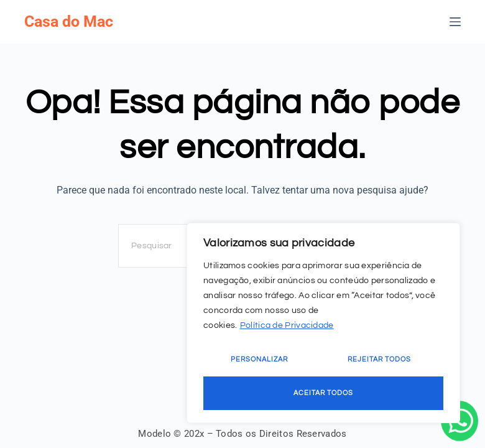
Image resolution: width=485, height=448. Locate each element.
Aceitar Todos (323, 393)
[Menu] (455, 22)
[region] (323, 323)
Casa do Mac (69, 21)
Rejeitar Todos (379, 359)
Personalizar (259, 359)
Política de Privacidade (287, 325)
